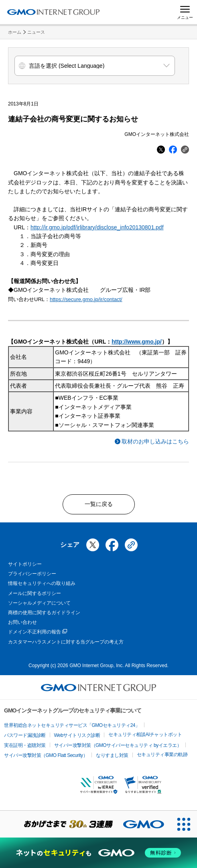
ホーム (15, 32)
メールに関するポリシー (35, 593)
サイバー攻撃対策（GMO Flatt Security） (46, 755)
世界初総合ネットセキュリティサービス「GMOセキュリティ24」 (72, 725)
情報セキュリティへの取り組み (42, 583)
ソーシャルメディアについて (39, 603)
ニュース (36, 32)
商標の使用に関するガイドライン (44, 613)
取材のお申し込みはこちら (155, 441)
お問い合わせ (22, 622)
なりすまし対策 (112, 755)
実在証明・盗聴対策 (25, 745)
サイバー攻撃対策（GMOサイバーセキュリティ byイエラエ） (118, 745)
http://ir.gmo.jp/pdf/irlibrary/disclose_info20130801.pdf (97, 227)
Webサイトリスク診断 (77, 735)
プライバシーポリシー (32, 574)
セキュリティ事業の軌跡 (162, 755)
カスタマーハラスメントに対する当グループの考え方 (66, 642)
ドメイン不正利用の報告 (38, 632)
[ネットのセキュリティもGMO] (98, 853)
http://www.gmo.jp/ (137, 342)
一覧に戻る (99, 504)
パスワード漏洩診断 (25, 735)
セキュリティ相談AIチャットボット (145, 734)
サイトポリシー (25, 564)
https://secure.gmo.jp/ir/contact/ (86, 299)
